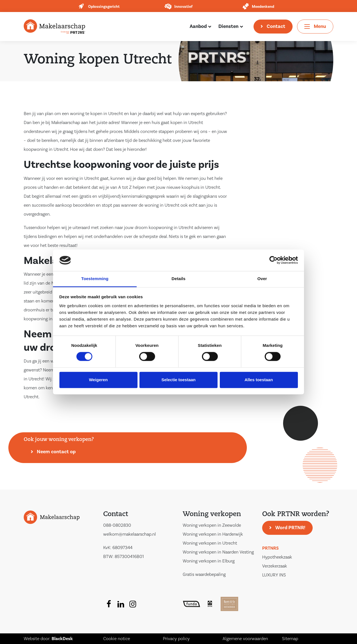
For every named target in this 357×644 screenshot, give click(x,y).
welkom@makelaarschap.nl (130, 534)
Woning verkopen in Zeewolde (212, 525)
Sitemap (290, 639)
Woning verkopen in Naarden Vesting (218, 552)
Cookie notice (117, 639)
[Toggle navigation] (315, 27)
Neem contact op (56, 452)
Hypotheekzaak (277, 557)
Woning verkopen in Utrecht (210, 543)
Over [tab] (262, 279)
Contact (276, 26)
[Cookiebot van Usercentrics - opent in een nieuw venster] (273, 260)
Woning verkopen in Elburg (209, 561)
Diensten (228, 26)
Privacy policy (176, 639)
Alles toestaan (259, 380)
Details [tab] (178, 279)
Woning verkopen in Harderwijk (213, 534)
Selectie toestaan (179, 380)
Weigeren (98, 380)
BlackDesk (62, 639)
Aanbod (198, 26)
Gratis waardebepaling (204, 574)
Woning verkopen (212, 514)
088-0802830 (117, 525)
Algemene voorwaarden (245, 639)
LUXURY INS (274, 575)
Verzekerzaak (275, 566)
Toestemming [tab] (95, 279)
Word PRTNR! (290, 528)
